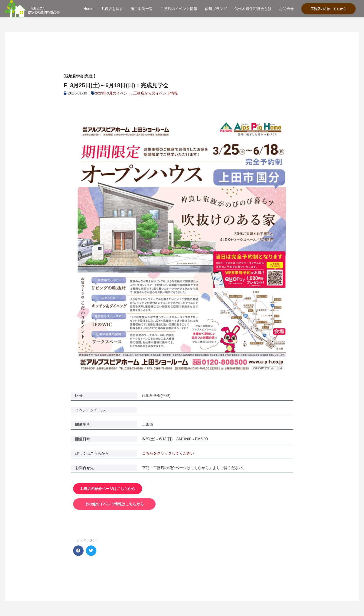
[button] (78, 551)
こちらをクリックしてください (168, 453)
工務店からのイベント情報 (156, 93)
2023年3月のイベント (113, 93)
